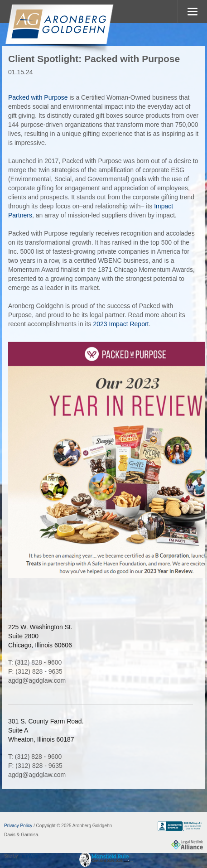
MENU (192, 12)
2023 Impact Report (121, 324)
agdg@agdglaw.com (37, 680)
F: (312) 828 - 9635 (35, 671)
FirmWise (29, 856)
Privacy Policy (18, 826)
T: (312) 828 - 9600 (35, 662)
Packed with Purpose (38, 97)
